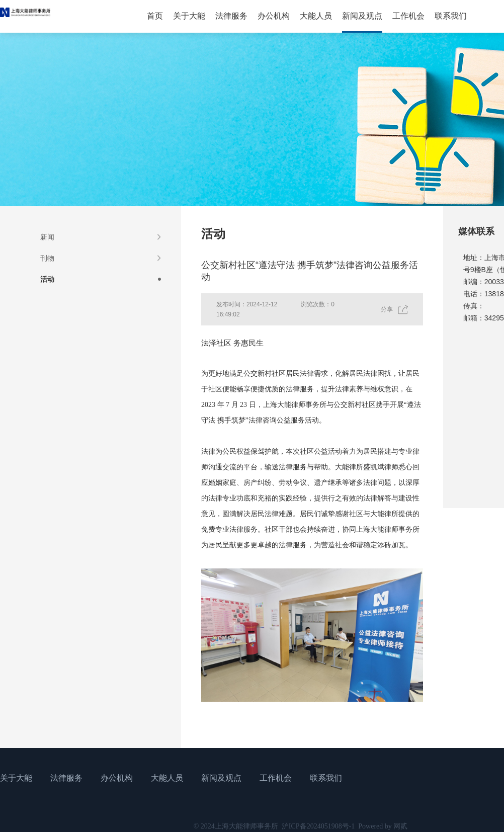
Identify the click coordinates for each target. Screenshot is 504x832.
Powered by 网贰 (383, 826)
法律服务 (231, 16)
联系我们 (451, 16)
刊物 (47, 258)
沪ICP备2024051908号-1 (318, 826)
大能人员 (316, 16)
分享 (387, 309)
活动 (47, 279)
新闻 (47, 237)
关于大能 (189, 16)
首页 (155, 16)
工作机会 (408, 16)
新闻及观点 (362, 16)
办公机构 (274, 16)
